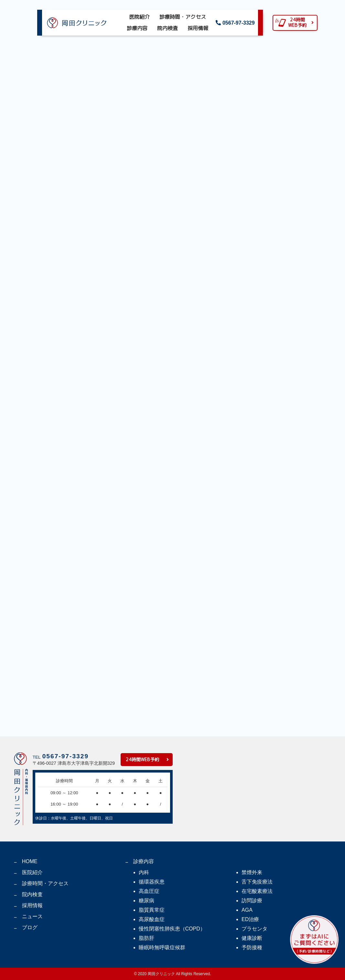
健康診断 (252, 938)
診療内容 (137, 28)
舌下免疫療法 (257, 882)
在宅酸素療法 (257, 891)
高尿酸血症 (152, 919)
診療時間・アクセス (183, 17)
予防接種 (252, 947)
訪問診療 (252, 901)
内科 (144, 872)
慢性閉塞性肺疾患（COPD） (172, 929)
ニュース (32, 916)
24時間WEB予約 (142, 759)
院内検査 (167, 28)
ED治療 (250, 919)
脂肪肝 (146, 938)
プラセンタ (254, 929)
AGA (247, 910)
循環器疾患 (152, 882)
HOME (30, 861)
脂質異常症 (152, 910)
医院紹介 (139, 17)
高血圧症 (149, 891)
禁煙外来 (252, 872)
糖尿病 (146, 901)
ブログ (30, 927)
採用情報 (198, 28)
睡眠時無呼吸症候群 (162, 947)
